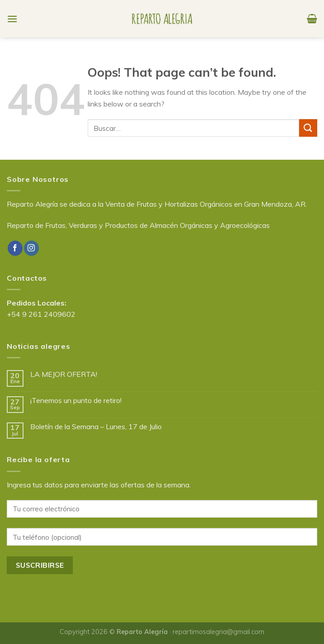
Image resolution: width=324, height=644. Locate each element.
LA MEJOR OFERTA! (64, 374)
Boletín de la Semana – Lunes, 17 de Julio (96, 427)
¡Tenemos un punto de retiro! (76, 401)
